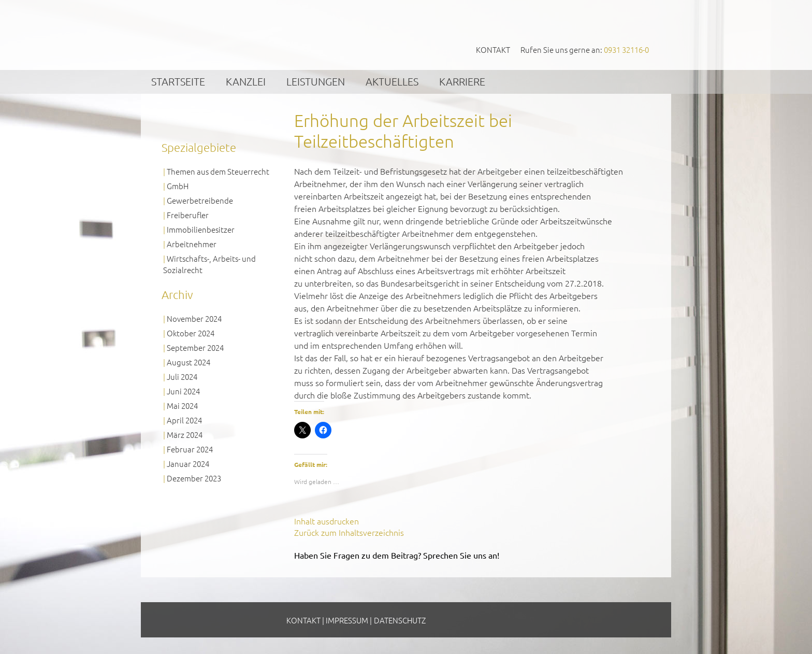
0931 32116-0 (626, 49)
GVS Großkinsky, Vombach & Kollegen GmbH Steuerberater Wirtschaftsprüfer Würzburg (241, 34)
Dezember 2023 (194, 478)
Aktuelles (392, 81)
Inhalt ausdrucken (327, 521)
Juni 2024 (183, 391)
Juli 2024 (182, 376)
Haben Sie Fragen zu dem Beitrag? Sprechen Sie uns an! (397, 555)
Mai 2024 (182, 406)
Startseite (178, 81)
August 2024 (189, 362)
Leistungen (316, 81)
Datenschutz (400, 620)
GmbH (178, 186)
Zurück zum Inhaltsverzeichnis (349, 532)
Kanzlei (246, 81)
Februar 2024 (190, 449)
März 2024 (185, 435)
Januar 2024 (188, 464)
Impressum (347, 620)
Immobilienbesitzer (201, 229)
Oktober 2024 (191, 333)
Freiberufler (188, 215)
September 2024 (195, 347)
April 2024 (184, 420)
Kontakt (493, 49)
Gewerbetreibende (200, 200)
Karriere (462, 81)
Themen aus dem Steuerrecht (218, 171)
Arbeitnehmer (192, 244)
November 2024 (194, 318)
